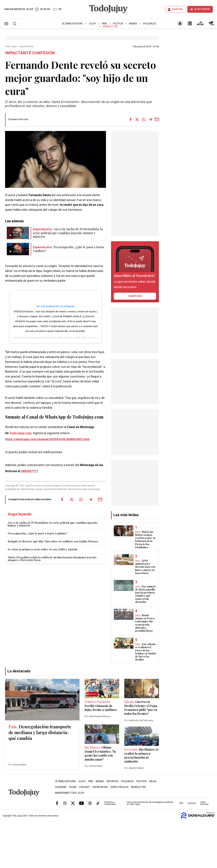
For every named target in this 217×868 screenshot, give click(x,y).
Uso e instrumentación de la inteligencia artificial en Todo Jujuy (150, 803)
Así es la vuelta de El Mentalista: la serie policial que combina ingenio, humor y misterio (53, 524)
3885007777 (29, 471)
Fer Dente (51, 338)
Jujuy (92, 24)
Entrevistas (100, 787)
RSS (181, 803)
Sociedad (61, 787)
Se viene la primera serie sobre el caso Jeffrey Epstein (43, 549)
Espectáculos (27, 46)
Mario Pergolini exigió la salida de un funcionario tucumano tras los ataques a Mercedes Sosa (52, 559)
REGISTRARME (202, 9)
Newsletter (110, 27)
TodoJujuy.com (20, 433)
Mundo (133, 24)
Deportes (113, 781)
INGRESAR (177, 9)
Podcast (85, 787)
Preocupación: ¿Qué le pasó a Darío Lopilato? (37, 533)
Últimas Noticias (72, 24)
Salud (153, 781)
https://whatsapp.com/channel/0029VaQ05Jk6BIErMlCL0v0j (47, 439)
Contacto (192, 803)
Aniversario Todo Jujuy (70, 793)
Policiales (150, 24)
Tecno (73, 787)
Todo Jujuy (11, 46)
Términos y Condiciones (110, 803)
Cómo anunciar (204, 803)
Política (118, 24)
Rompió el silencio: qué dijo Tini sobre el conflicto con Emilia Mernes (53, 541)
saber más (135, 296)
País (104, 24)
